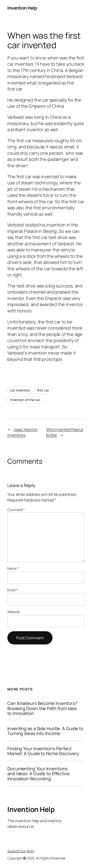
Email (13, 590)
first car (43, 390)
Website (13, 612)
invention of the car (25, 400)
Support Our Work (21, 851)
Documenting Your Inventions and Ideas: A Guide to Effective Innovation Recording (39, 774)
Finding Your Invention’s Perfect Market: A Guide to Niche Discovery (43, 751)
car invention (20, 390)
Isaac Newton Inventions (22, 432)
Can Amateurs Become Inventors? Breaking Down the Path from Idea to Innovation (42, 708)
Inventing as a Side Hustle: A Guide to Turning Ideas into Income (45, 731)
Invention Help (22, 8)
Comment (16, 510)
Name (13, 568)
